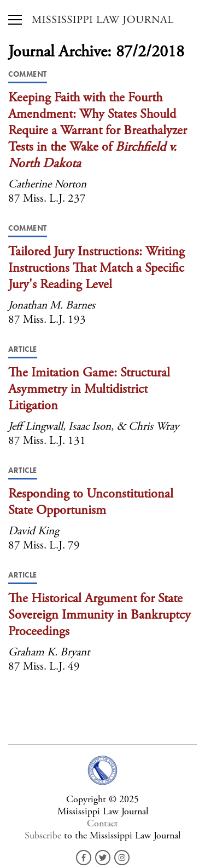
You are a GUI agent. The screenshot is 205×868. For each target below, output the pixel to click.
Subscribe (43, 835)
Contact (102, 823)
